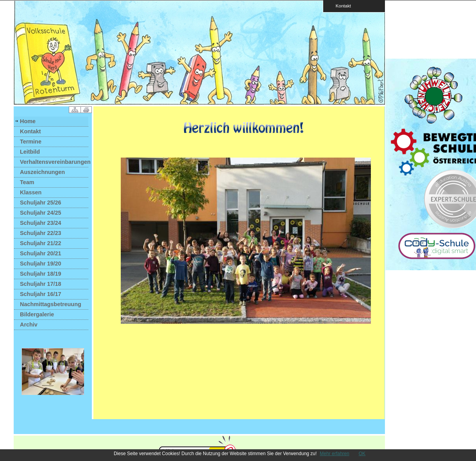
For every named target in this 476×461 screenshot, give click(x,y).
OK (362, 454)
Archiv (29, 325)
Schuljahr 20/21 (41, 253)
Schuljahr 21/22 (41, 243)
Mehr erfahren (334, 454)
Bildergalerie (37, 314)
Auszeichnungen (42, 172)
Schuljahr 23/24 (41, 223)
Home (28, 121)
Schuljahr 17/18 (41, 284)
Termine (31, 142)
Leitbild (30, 152)
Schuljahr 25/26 (41, 203)
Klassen (31, 192)
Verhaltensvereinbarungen (54, 162)
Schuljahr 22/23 (41, 233)
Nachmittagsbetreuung (51, 304)
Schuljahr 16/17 (41, 294)
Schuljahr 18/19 (41, 274)
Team (27, 182)
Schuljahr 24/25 (41, 213)
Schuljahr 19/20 (41, 264)
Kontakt (341, 6)
